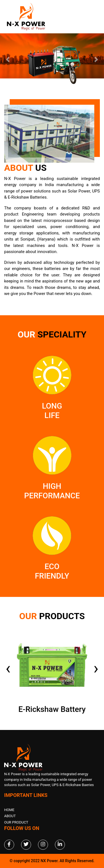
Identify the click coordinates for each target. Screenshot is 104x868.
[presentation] (8, 668)
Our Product (16, 822)
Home (9, 810)
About (10, 816)
